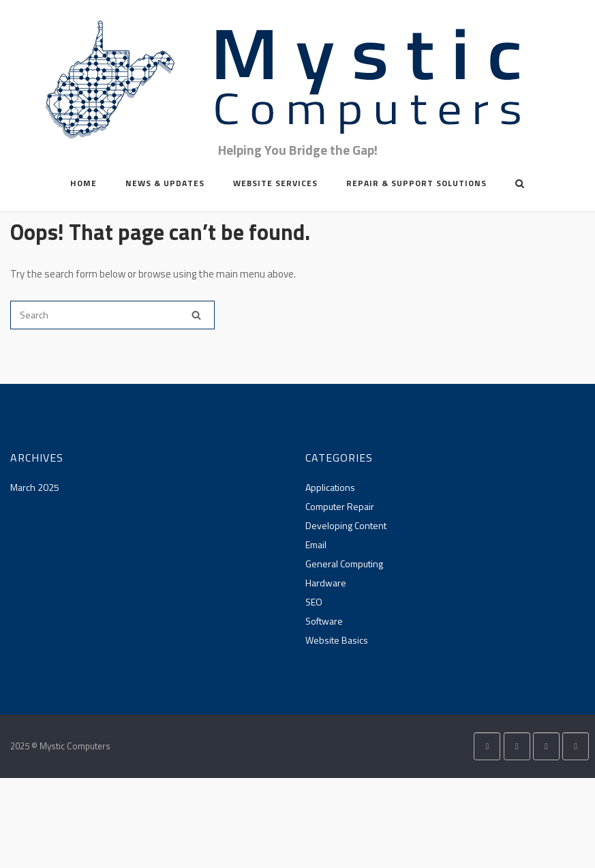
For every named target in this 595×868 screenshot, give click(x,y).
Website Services (275, 183)
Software (324, 621)
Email (316, 544)
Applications (330, 487)
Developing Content (346, 525)
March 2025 (35, 487)
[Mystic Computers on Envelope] (546, 746)
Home (83, 183)
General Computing (344, 564)
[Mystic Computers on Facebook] (517, 746)
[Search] (196, 315)
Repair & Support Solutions (416, 183)
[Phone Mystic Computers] (576, 746)
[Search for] (112, 315)
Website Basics (337, 640)
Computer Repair (340, 506)
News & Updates (165, 183)
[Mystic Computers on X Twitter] (487, 746)
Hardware (326, 583)
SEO (314, 602)
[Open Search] (520, 185)
